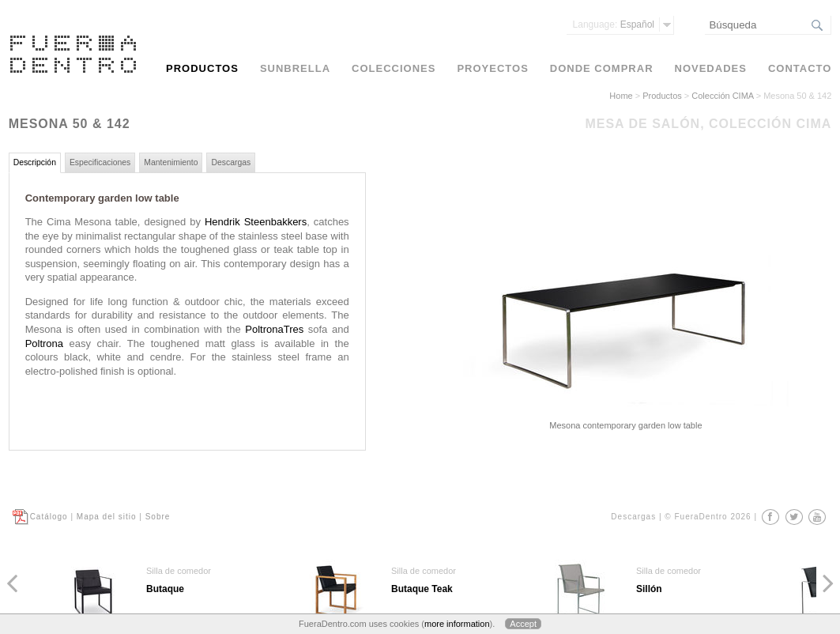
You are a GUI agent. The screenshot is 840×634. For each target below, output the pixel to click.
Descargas (231, 162)
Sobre (158, 517)
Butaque (165, 589)
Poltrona (44, 343)
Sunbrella (295, 68)
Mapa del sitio (107, 517)
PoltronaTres (274, 329)
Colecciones (394, 68)
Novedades (711, 68)
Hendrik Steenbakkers (256, 222)
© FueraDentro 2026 (708, 517)
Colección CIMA (722, 96)
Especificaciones (100, 162)
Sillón (649, 589)
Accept (523, 624)
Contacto (800, 68)
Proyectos (492, 68)
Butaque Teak (422, 589)
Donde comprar (602, 68)
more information (457, 624)
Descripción (35, 162)
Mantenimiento (171, 162)
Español (614, 25)
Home (621, 96)
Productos (662, 96)
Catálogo (49, 517)
